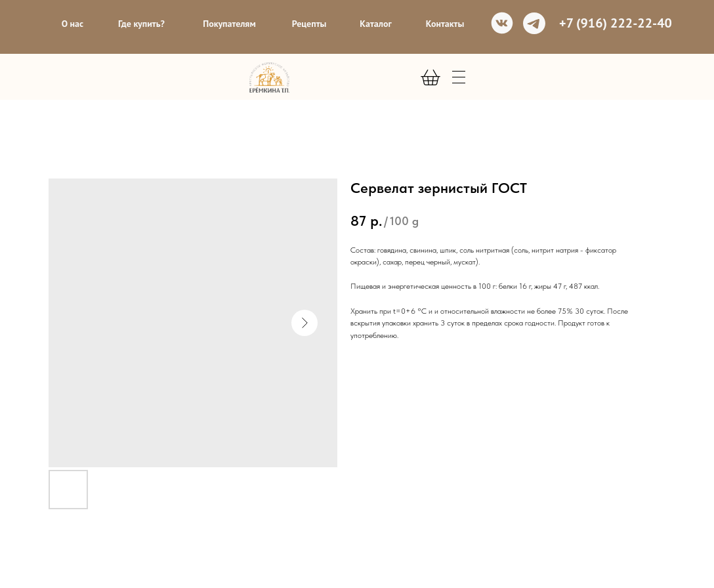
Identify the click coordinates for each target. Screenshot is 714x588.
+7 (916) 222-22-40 (616, 23)
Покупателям (229, 24)
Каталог (375, 24)
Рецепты (309, 24)
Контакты (445, 24)
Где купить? (141, 24)
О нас (73, 24)
